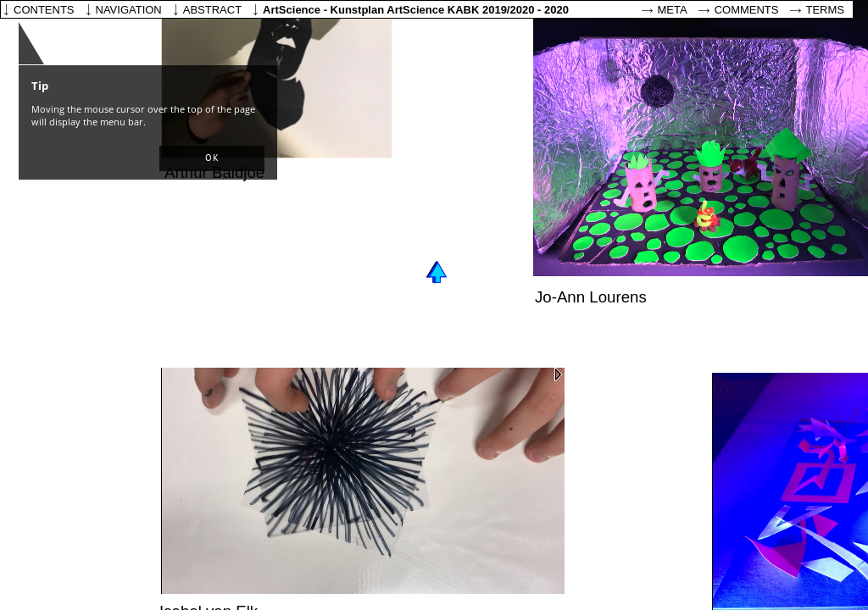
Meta (673, 10)
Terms (826, 10)
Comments (747, 10)
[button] (212, 158)
